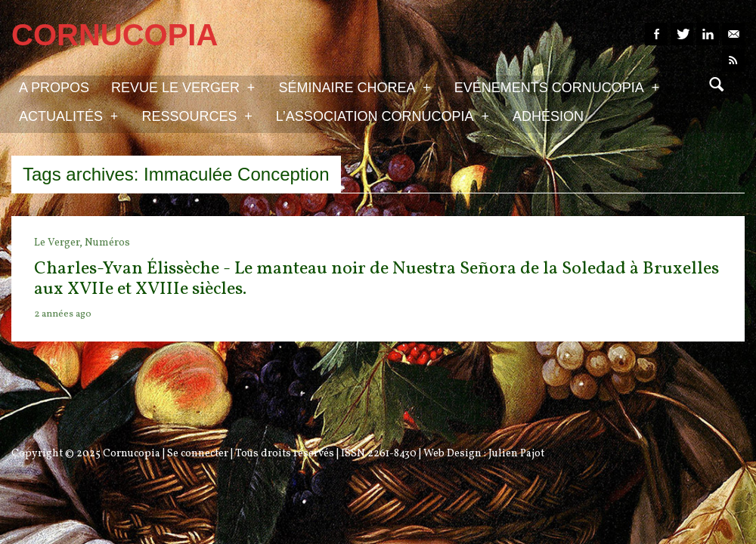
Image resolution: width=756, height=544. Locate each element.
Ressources (197, 116)
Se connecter (198, 454)
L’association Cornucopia (383, 116)
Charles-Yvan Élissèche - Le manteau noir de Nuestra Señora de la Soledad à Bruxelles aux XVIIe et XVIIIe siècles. (376, 279)
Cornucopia (132, 454)
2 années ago (63, 314)
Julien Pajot (516, 454)
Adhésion (548, 116)
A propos (54, 88)
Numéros (107, 243)
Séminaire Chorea (354, 87)
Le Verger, (59, 243)
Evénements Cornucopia (557, 87)
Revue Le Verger (183, 87)
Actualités (68, 116)
